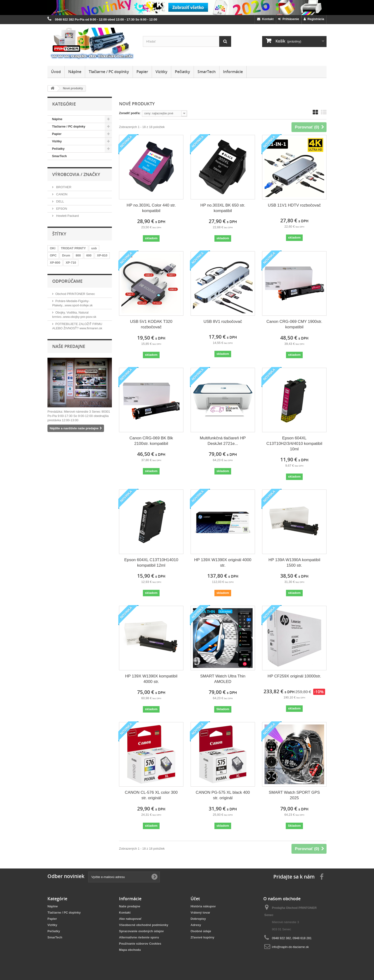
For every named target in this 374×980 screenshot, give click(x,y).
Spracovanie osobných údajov (141, 931)
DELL (60, 201)
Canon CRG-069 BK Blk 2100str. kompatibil (151, 441)
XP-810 (102, 255)
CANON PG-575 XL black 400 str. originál (223, 795)
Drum (66, 255)
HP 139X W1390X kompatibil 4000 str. (151, 679)
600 (89, 255)
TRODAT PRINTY (73, 248)
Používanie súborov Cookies (140, 944)
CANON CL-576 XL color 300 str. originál (151, 795)
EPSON (61, 209)
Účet (195, 899)
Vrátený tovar (200, 913)
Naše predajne (69, 346)
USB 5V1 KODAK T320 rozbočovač (151, 324)
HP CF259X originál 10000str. (294, 676)
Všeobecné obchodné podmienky (144, 925)
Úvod (56, 72)
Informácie (233, 72)
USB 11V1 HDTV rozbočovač (294, 205)
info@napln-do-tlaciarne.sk (290, 947)
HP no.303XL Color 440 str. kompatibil (151, 208)
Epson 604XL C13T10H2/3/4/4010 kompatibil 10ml (294, 444)
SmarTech (207, 72)
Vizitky (161, 72)
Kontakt (265, 19)
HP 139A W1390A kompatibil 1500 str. (294, 563)
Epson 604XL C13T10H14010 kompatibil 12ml (151, 563)
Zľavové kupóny (203, 937)
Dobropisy (198, 919)
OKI (53, 248)
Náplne (75, 72)
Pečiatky (182, 72)
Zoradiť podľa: (130, 113)
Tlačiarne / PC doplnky (109, 72)
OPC (53, 255)
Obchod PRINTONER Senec (75, 294)
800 (78, 255)
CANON (61, 194)
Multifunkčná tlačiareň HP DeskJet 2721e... (223, 441)
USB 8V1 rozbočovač (223, 322)
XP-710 (71, 263)
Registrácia (314, 19)
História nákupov (203, 906)
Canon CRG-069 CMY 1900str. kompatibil (294, 324)
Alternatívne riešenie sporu (139, 937)
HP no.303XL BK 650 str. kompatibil (223, 208)
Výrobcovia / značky (76, 174)
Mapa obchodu (130, 950)
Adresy (196, 925)
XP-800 (55, 263)
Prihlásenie (289, 19)
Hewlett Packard (67, 216)
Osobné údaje (201, 931)
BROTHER (63, 187)
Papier (142, 72)
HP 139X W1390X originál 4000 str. (223, 563)
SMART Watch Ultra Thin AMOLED (223, 679)
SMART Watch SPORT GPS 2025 (294, 795)
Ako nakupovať (130, 919)
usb (94, 248)
